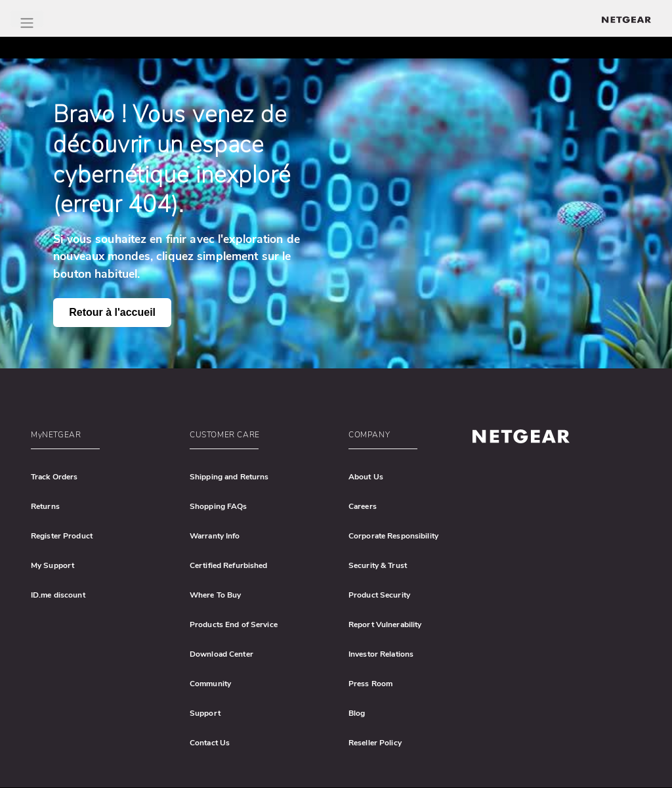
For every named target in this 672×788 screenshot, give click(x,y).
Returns (45, 506)
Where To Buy (215, 595)
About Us (366, 477)
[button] (102, 438)
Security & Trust (378, 565)
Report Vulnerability (385, 624)
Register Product (62, 536)
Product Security (379, 595)
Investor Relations (381, 654)
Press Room (370, 684)
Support (205, 713)
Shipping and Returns (229, 477)
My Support (52, 565)
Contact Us (210, 743)
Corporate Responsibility (393, 536)
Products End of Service (234, 624)
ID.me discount (58, 595)
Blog (357, 713)
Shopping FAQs (219, 506)
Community (210, 684)
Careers (363, 506)
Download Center (221, 654)
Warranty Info (215, 536)
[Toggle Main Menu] (27, 19)
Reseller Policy (375, 743)
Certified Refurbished (229, 565)
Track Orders (54, 477)
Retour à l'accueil (112, 312)
